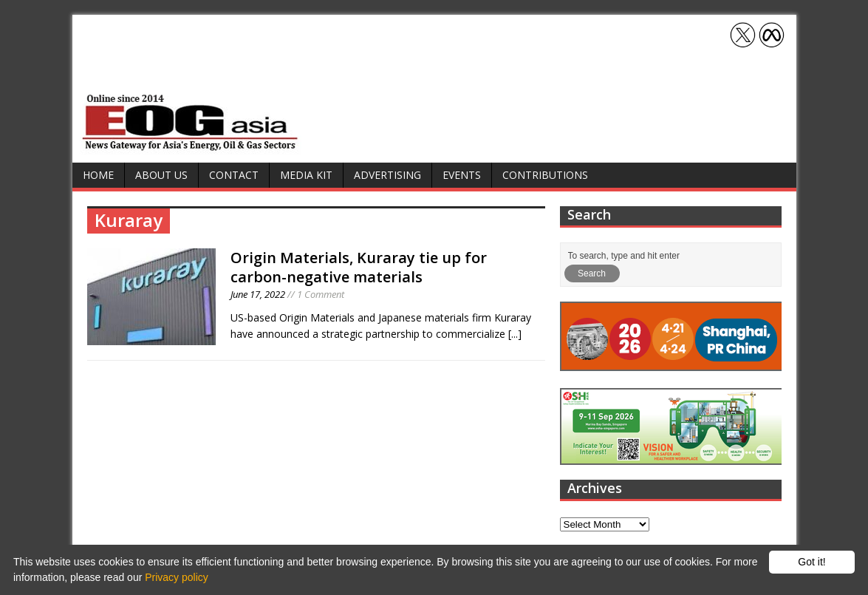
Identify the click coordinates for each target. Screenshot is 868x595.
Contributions (545, 175)
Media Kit (306, 175)
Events (462, 175)
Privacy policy (177, 577)
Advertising (387, 175)
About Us (161, 175)
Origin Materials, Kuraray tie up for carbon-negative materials (359, 267)
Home (98, 175)
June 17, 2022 (258, 294)
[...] (515, 334)
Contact (234, 175)
